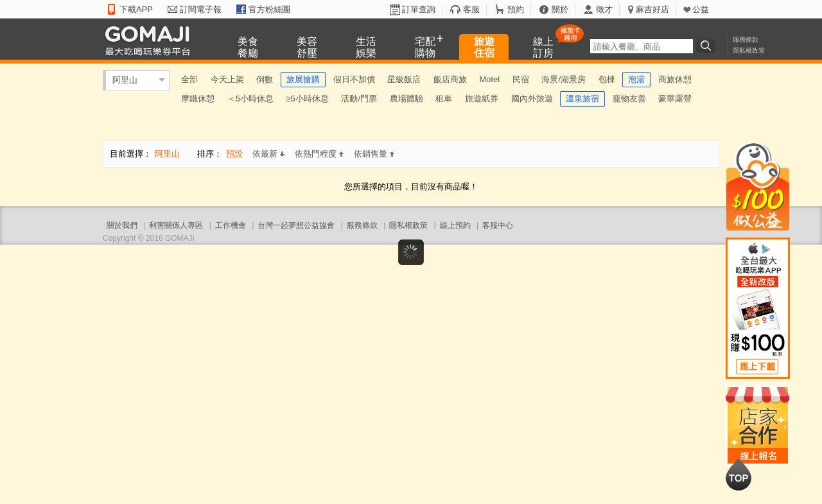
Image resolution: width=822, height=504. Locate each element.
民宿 (521, 79)
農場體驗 (407, 99)
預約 (516, 9)
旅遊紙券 (482, 99)
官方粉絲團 (269, 9)
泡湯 (636, 79)
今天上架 (227, 79)
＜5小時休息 (250, 99)
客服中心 (498, 225)
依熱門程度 (319, 154)
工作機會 (231, 225)
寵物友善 (629, 99)
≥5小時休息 (307, 99)
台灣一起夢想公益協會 (296, 225)
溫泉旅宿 (582, 99)
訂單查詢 (419, 9)
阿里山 (125, 80)
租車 (444, 99)
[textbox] (642, 46)
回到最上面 (739, 474)
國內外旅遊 (532, 99)
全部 (189, 79)
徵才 (604, 9)
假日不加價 (354, 79)
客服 (471, 9)
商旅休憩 (675, 79)
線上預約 (455, 225)
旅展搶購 (303, 79)
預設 (234, 154)
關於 (560, 9)
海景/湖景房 (564, 79)
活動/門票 (359, 99)
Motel (489, 79)
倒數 (265, 79)
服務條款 (746, 39)
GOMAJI (151, 40)
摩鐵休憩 (198, 99)
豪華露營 (675, 99)
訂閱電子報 (201, 9)
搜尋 (708, 46)
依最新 (268, 154)
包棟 (607, 79)
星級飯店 (404, 79)
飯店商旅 (450, 79)
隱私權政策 (749, 50)
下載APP (136, 9)
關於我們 (122, 225)
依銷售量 (374, 154)
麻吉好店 (652, 9)
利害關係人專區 (176, 225)
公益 (701, 9)
